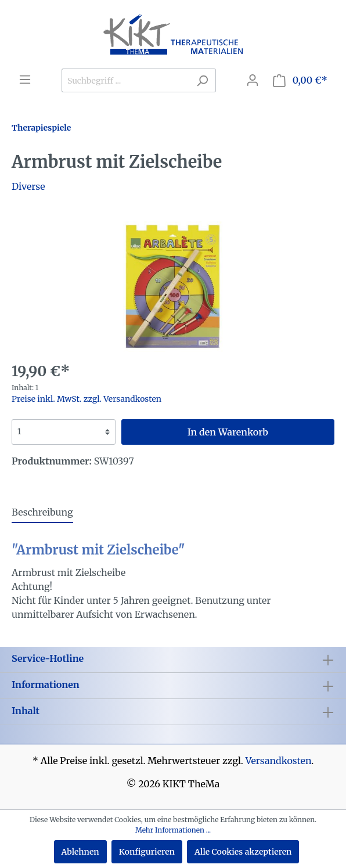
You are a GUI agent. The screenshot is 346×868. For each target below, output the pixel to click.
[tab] (42, 512)
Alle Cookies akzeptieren (243, 852)
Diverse (28, 186)
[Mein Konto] (253, 80)
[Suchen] (202, 80)
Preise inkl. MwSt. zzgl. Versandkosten (86, 399)
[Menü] (25, 80)
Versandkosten (279, 761)
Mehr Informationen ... (173, 830)
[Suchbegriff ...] (125, 80)
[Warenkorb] (300, 80)
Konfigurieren (147, 852)
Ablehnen (80, 852)
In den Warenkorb (228, 432)
